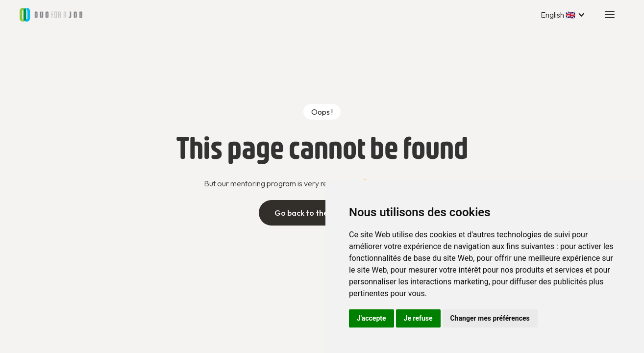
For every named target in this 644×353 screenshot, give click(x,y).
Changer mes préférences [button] (490, 318)
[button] (563, 15)
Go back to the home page (322, 213)
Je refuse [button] (418, 318)
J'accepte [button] (372, 318)
